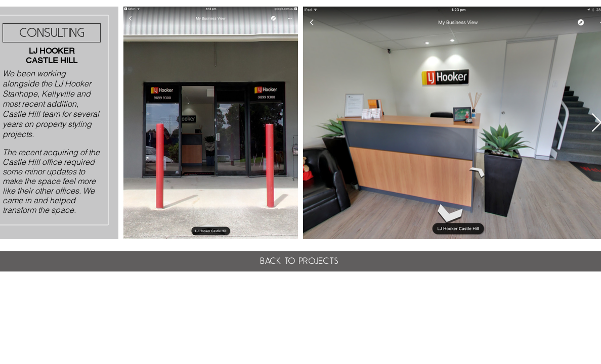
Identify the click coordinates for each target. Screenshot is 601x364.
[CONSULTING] (52, 33)
